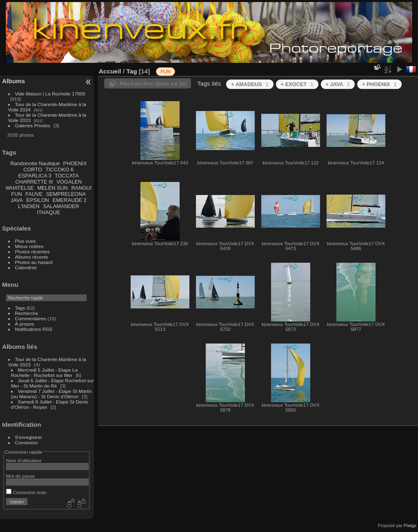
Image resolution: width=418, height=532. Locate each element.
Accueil (110, 71)
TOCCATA (67, 176)
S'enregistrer (29, 437)
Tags (20, 308)
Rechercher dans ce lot (153, 83)
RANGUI (82, 188)
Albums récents (32, 257)
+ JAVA (338, 84)
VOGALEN (69, 182)
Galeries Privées (33, 125)
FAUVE (34, 194)
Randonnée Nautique (35, 163)
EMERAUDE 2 (70, 200)
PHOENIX (75, 163)
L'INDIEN (29, 206)
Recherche (27, 313)
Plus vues (26, 241)
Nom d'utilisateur (24, 460)
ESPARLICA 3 (35, 176)
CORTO (33, 170)
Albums (13, 81)
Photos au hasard (34, 262)
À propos (25, 324)
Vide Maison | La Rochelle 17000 (50, 94)
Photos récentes (32, 252)
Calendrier (26, 267)
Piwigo (410, 525)
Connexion (27, 442)
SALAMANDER (61, 206)
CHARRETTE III (34, 182)
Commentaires (31, 318)
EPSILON (38, 200)
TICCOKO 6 (59, 170)
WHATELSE (19, 188)
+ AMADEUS (250, 84)
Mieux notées (29, 246)
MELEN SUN (52, 188)
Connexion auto (26, 492)
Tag (131, 71)
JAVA (17, 200)
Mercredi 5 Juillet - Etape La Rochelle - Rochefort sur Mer (44, 372)
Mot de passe (21, 476)
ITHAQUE (48, 212)
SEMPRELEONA (66, 194)
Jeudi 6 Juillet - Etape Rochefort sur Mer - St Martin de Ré (52, 383)
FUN (16, 194)
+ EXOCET (297, 84)
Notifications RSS (34, 329)
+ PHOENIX (379, 84)
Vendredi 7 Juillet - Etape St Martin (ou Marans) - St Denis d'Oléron (51, 394)
